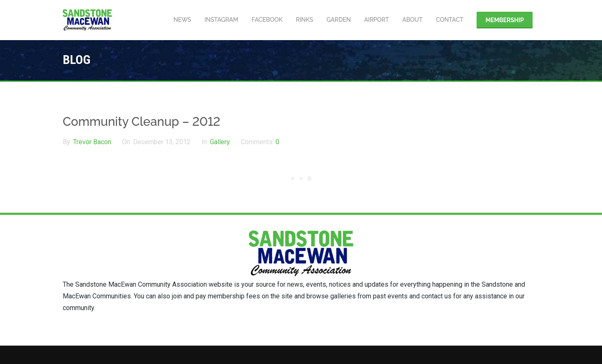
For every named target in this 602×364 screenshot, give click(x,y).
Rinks (305, 20)
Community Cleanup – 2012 (142, 122)
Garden (339, 20)
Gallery (220, 142)
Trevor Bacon (93, 142)
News (182, 20)
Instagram (221, 20)
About (412, 20)
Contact (450, 20)
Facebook (267, 20)
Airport (376, 20)
